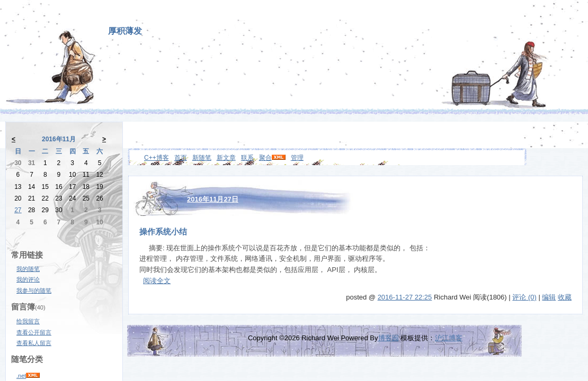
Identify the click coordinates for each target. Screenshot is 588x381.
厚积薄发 (125, 31)
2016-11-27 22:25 (405, 297)
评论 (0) (524, 297)
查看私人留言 (34, 343)
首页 (181, 158)
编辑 (549, 297)
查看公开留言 (34, 332)
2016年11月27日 (213, 199)
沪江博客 (449, 338)
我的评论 (28, 279)
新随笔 (202, 158)
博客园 (389, 338)
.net (21, 376)
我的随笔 (28, 269)
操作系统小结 (163, 232)
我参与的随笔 (34, 291)
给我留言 (28, 321)
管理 (297, 158)
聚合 (265, 158)
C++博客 (157, 158)
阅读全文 (157, 281)
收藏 (565, 297)
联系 (247, 158)
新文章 (226, 158)
